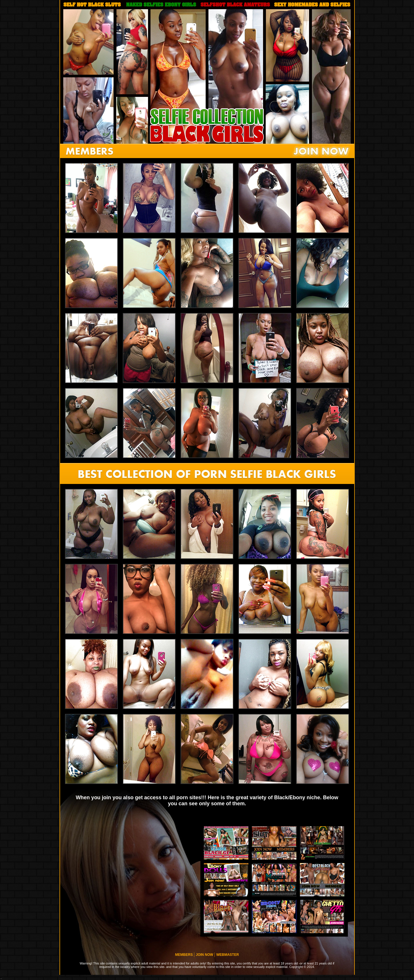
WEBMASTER (228, 955)
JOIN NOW (205, 955)
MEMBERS (184, 955)
